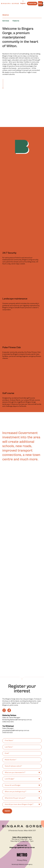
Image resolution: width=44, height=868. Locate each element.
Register (23, 3)
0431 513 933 (7, 733)
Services (6, 21)
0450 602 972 (8, 722)
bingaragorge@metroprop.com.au (22, 848)
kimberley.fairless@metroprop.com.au (17, 720)
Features (16, 21)
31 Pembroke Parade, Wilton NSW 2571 (22, 831)
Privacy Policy (22, 860)
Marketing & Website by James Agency (22, 864)
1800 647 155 (22, 846)
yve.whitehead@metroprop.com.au (16, 730)
